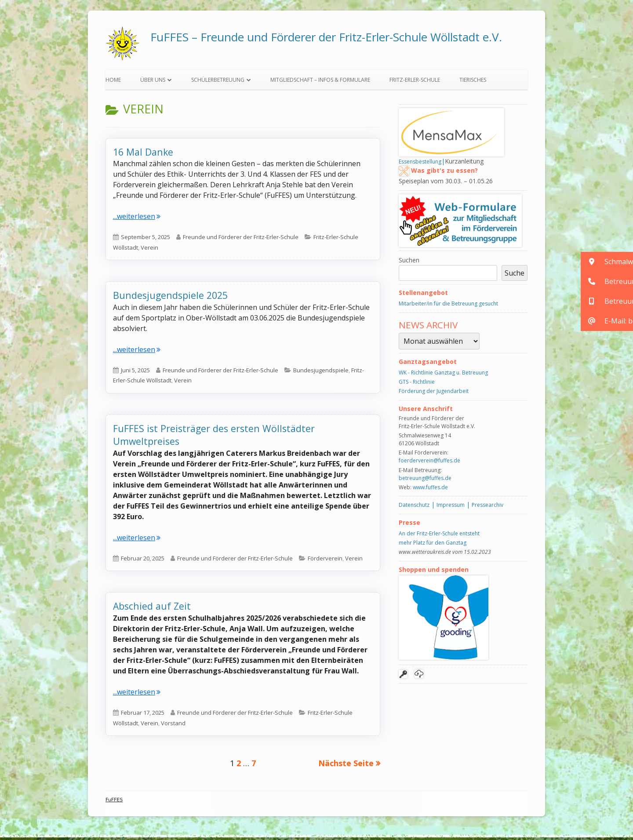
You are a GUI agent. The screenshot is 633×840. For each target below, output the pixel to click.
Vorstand (173, 725)
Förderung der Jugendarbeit (434, 393)
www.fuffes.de (430, 489)
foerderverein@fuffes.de (429, 463)
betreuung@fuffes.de (425, 480)
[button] (607, 262)
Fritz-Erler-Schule (415, 82)
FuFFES (114, 802)
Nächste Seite (346, 765)
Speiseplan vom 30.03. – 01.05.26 (446, 184)
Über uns (153, 82)
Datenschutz (414, 507)
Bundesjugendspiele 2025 (170, 298)
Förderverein (325, 560)
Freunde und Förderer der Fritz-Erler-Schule (241, 240)
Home (113, 82)
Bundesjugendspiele (321, 372)
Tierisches (473, 82)
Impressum (451, 507)
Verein (149, 250)
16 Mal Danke (143, 154)
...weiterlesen (137, 219)
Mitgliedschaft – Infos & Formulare (320, 82)
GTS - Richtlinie (417, 384)
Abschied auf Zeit (152, 609)
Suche (515, 275)
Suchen (409, 262)
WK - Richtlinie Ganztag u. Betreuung (443, 375)
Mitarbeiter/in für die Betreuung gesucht (448, 306)
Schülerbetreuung (218, 82)
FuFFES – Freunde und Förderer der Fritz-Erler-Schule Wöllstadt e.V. (326, 37)
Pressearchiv (487, 507)
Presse (409, 525)
